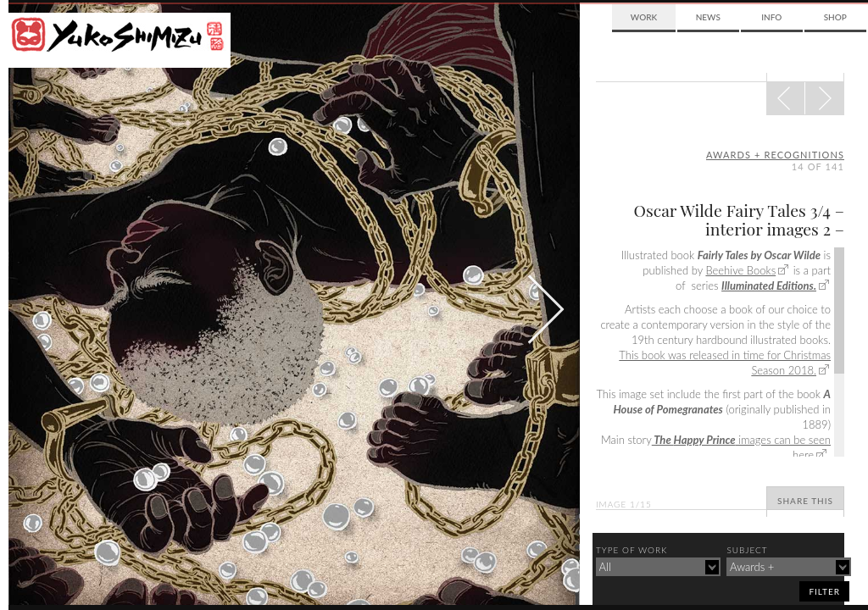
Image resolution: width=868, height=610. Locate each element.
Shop (835, 17)
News (708, 17)
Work (644, 17)
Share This (805, 501)
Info (771, 17)
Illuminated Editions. (769, 286)
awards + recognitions (775, 155)
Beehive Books (740, 270)
